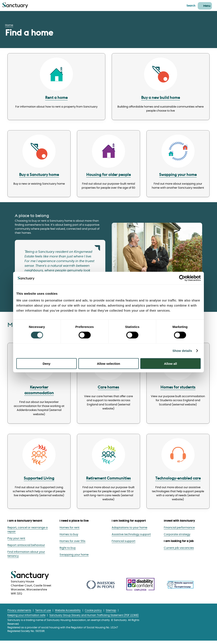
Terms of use (43, 614)
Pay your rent (16, 542)
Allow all (170, 363)
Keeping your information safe (26, 619)
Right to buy (68, 551)
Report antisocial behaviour (26, 549)
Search (191, 6)
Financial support (124, 544)
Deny (47, 363)
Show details (182, 351)
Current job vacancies (179, 551)
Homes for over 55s (72, 544)
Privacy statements (19, 614)
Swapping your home (74, 558)
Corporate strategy (177, 538)
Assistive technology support (131, 538)
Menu (207, 6)
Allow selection (108, 363)
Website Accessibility (68, 614)
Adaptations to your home (129, 531)
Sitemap (111, 614)
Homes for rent (70, 531)
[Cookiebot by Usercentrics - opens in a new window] (182, 278)
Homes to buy (69, 538)
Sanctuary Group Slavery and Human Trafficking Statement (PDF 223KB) (94, 619)
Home (9, 25)
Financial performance (179, 531)
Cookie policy (93, 614)
